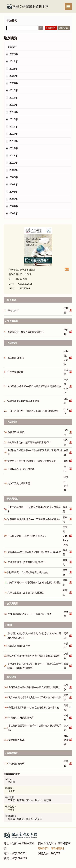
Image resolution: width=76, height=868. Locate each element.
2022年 (13, 76)
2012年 (13, 148)
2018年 (13, 105)
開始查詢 (51, 28)
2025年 (13, 54)
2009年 (13, 170)
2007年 (13, 184)
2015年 (13, 127)
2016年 (13, 119)
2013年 (13, 141)
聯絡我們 (43, 848)
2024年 (13, 61)
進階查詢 (64, 28)
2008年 (13, 177)
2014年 (13, 134)
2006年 (13, 192)
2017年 (13, 112)
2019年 (13, 98)
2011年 (13, 156)
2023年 (13, 69)
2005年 (13, 199)
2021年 (13, 83)
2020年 (13, 90)
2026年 (12, 47)
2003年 (13, 213)
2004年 (13, 206)
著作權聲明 (58, 848)
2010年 (13, 163)
